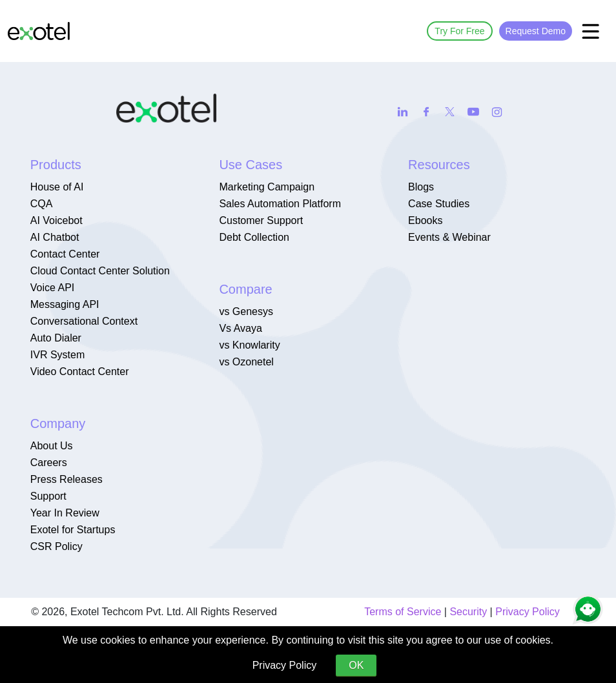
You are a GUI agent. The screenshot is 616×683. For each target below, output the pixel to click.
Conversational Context (84, 321)
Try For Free (459, 31)
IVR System (57, 355)
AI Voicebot (56, 220)
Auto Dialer (56, 338)
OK (356, 665)
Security (468, 612)
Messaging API (65, 304)
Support (48, 496)
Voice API (53, 288)
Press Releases (67, 479)
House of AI (57, 187)
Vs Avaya (240, 328)
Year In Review (65, 513)
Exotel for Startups (73, 530)
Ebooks (425, 220)
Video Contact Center (80, 372)
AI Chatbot (55, 237)
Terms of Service (403, 612)
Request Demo (536, 31)
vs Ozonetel (246, 362)
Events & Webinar (449, 237)
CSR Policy (56, 546)
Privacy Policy (528, 612)
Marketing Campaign (267, 187)
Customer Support (261, 220)
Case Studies (439, 204)
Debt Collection (254, 237)
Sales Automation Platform (280, 204)
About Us (52, 446)
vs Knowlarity (249, 345)
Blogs (421, 187)
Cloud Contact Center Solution (100, 271)
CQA (42, 204)
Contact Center (65, 254)
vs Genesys (246, 311)
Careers (49, 463)
